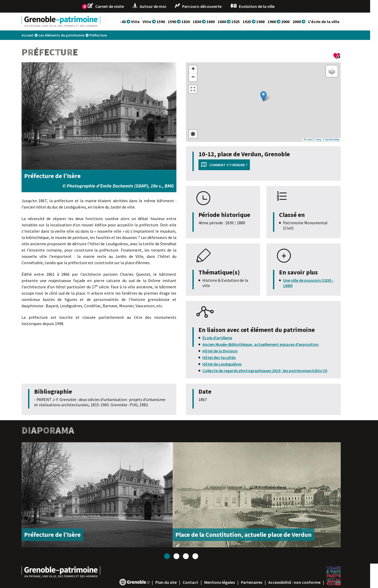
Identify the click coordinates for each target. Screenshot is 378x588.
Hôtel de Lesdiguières (230, 364)
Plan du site (174, 582)
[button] (271, 96)
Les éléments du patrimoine (69, 35)
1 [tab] (175, 556)
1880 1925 (237, 22)
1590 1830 (187, 22)
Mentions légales (227, 582)
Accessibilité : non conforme (302, 582)
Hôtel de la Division (228, 351)
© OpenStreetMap (339, 140)
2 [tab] (184, 556)
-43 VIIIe (138, 22)
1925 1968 (261, 22)
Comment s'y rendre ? (236, 165)
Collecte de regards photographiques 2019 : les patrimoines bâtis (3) (273, 371)
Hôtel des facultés (227, 357)
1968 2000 (286, 22)
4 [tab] (203, 556)
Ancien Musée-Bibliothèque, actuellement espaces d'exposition (268, 344)
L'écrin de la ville (332, 22)
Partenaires (259, 582)
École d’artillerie (225, 338)
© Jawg (325, 140)
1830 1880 (212, 22)
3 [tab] (194, 556)
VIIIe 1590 (162, 22)
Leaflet (316, 140)
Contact (198, 582)
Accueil (35, 35)
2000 (307, 22)
